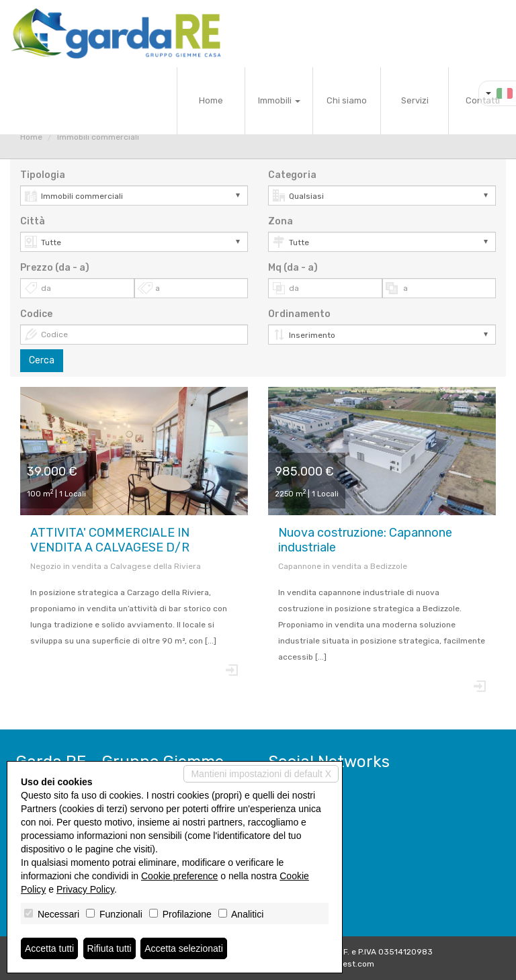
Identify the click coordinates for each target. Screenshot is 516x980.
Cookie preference (179, 876)
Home (211, 100)
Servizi (415, 100)
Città (33, 221)
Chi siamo (347, 100)
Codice (36, 314)
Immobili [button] (279, 100)
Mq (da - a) (293, 268)
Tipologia (43, 175)
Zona (281, 221)
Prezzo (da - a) (55, 268)
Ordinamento (299, 314)
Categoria (292, 175)
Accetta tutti (49, 948)
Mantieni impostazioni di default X (261, 774)
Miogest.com (349, 964)
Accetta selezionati (184, 948)
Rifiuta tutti (110, 948)
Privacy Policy (85, 889)
